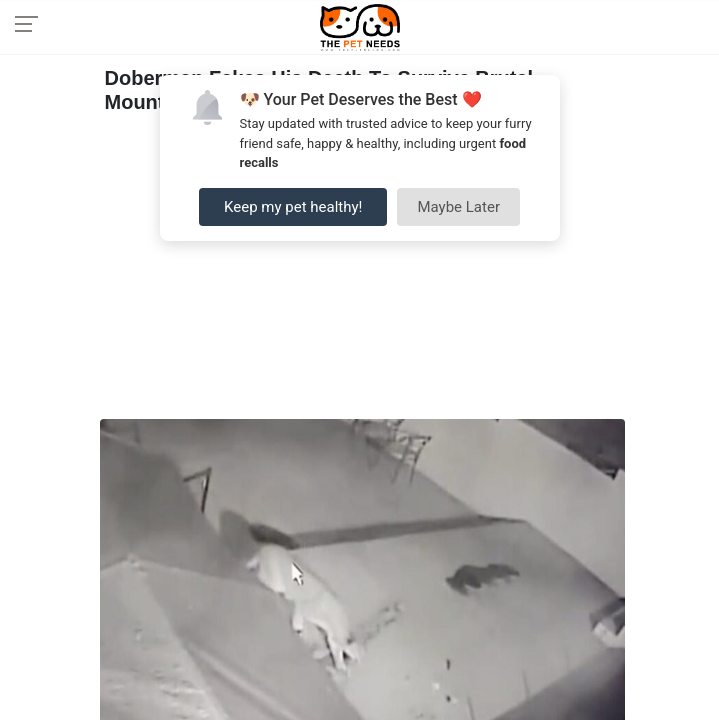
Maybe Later (458, 207)
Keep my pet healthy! (293, 207)
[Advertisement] (362, 269)
